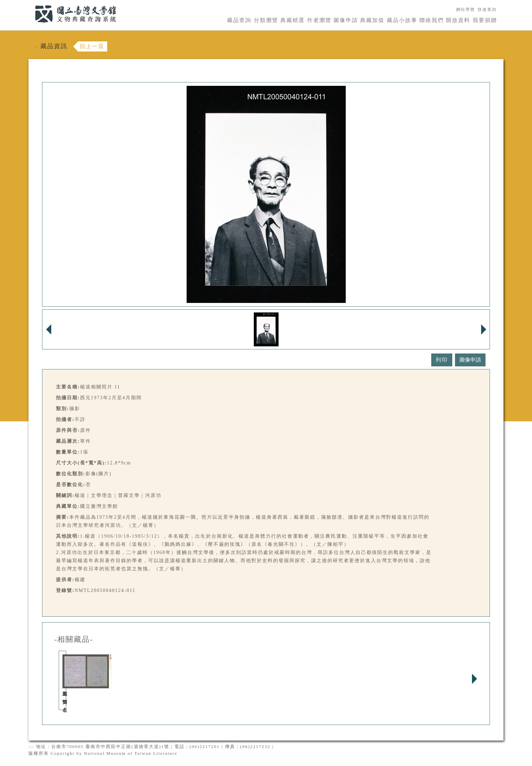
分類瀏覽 (266, 20)
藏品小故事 (402, 20)
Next (474, 679)
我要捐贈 (485, 20)
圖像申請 (346, 20)
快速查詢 (487, 9)
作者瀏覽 (319, 20)
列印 (442, 360)
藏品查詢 (239, 20)
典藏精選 (292, 20)
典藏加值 (372, 20)
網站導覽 (465, 9)
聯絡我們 (432, 20)
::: (31, 4)
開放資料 (458, 20)
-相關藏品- (74, 639)
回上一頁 (92, 46)
